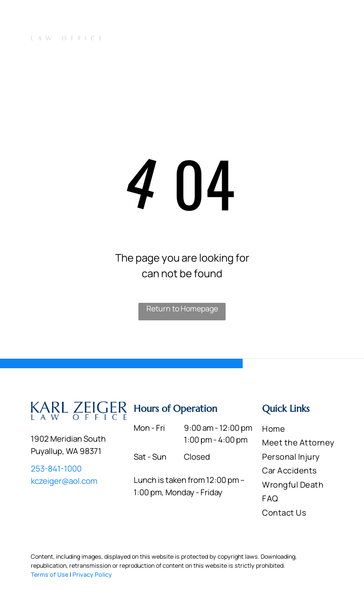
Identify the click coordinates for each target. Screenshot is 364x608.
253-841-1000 (300, 17)
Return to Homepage (182, 309)
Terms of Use (50, 575)
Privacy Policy (92, 575)
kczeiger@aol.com (64, 481)
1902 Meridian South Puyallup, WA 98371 (194, 18)
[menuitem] (131, 39)
